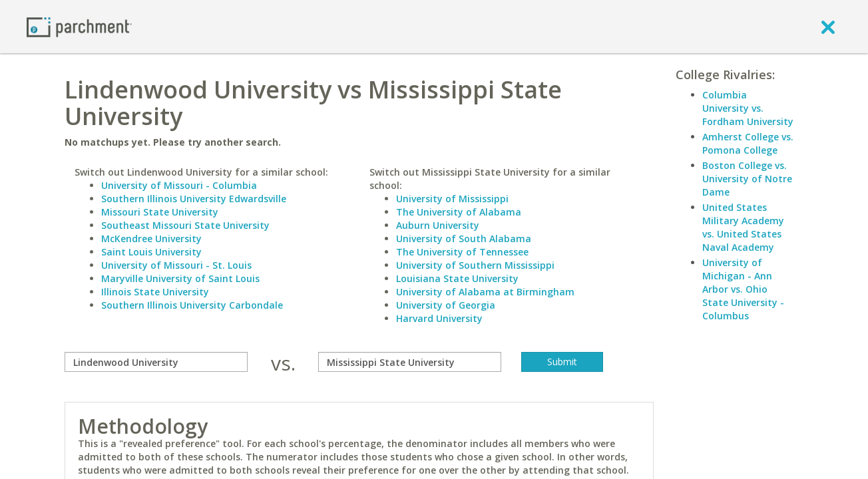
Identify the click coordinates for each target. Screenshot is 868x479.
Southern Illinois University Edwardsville (194, 199)
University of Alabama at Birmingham (485, 292)
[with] (410, 362)
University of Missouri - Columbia (179, 185)
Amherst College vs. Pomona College (748, 143)
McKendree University (151, 239)
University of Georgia (446, 305)
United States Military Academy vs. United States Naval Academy (743, 227)
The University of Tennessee (462, 252)
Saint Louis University (151, 252)
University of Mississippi (452, 199)
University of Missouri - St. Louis (176, 265)
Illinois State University (155, 292)
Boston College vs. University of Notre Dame (747, 179)
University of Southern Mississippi (475, 265)
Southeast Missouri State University (185, 225)
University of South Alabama (464, 239)
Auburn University (438, 225)
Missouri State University (160, 212)
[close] (828, 27)
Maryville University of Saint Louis (180, 278)
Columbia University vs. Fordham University (748, 108)
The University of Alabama (459, 212)
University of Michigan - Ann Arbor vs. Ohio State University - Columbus (743, 289)
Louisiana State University (457, 278)
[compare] (156, 362)
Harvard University (439, 318)
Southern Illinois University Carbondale (192, 305)
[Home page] (79, 26)
